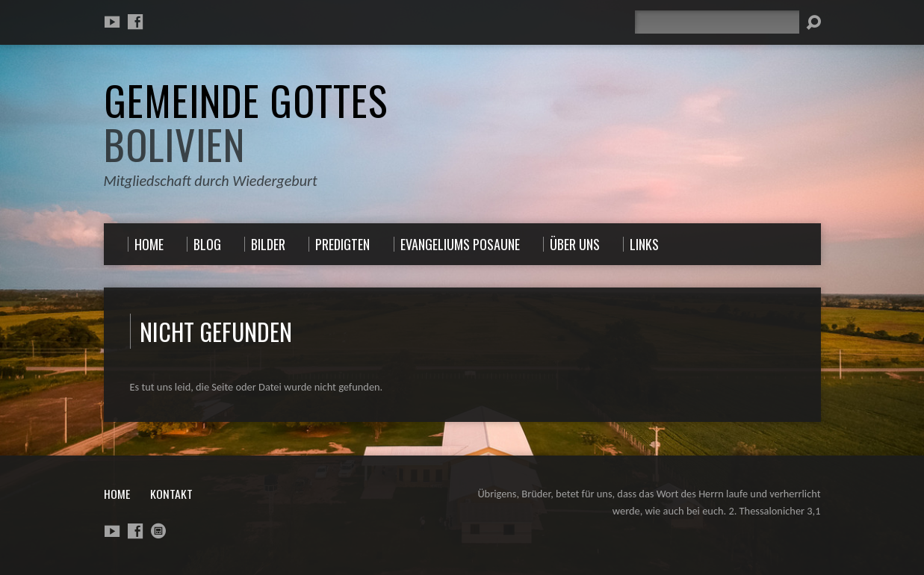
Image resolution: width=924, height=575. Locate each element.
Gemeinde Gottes (246, 122)
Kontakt (171, 494)
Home (117, 494)
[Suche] (717, 22)
